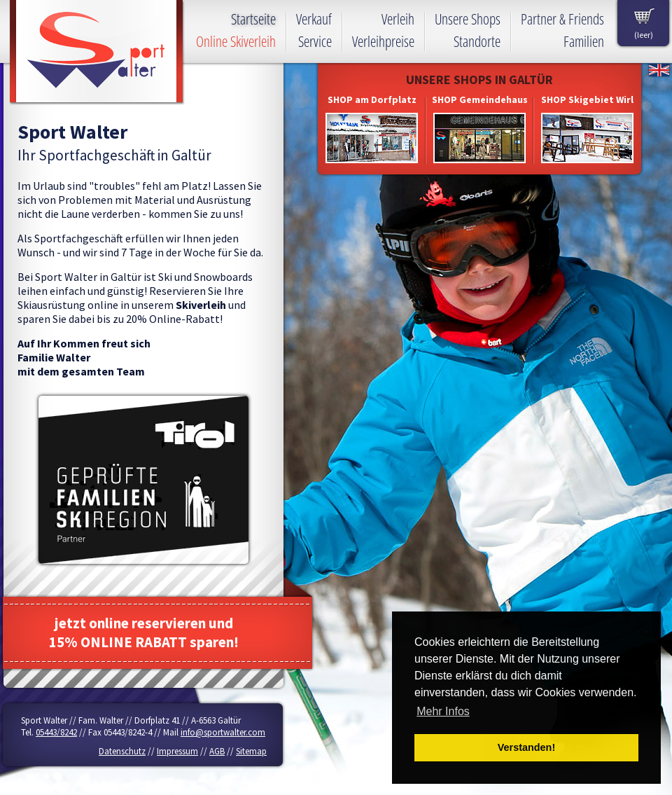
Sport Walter (97, 53)
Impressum (177, 751)
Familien (584, 41)
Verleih (398, 19)
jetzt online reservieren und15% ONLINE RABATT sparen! (144, 632)
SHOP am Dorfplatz (372, 99)
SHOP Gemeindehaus (480, 99)
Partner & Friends (562, 19)
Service (315, 41)
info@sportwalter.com (223, 732)
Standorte (477, 41)
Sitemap (251, 751)
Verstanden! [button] (526, 747)
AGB (217, 751)
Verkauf (314, 19)
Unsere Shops (468, 19)
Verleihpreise (383, 41)
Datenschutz (122, 751)
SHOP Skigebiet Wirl (587, 99)
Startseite (253, 19)
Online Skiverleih (236, 41)
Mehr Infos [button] (443, 711)
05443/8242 (56, 732)
